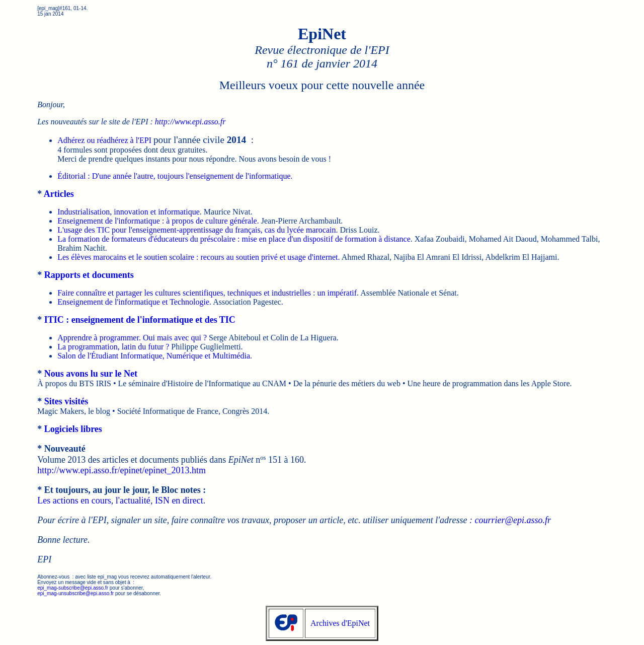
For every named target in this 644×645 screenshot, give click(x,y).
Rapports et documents (89, 275)
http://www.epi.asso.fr (190, 122)
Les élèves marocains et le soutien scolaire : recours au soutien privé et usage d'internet (197, 257)
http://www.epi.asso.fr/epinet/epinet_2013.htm (122, 470)
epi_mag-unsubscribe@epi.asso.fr (75, 593)
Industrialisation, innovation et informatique (129, 212)
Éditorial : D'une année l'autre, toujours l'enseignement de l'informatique (174, 176)
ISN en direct (179, 500)
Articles (59, 194)
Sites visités (66, 401)
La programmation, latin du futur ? (113, 347)
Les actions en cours (74, 500)
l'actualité (133, 500)
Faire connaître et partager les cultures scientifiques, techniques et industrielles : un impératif (207, 293)
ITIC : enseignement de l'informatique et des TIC (140, 320)
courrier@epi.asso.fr (513, 520)
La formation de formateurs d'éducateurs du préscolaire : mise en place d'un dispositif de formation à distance (234, 239)
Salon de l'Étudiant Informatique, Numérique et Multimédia (154, 356)
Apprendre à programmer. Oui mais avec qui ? (132, 338)
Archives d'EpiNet (340, 623)
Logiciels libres (73, 429)
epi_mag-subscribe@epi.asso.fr (73, 588)
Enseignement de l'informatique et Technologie (133, 302)
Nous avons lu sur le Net (91, 374)
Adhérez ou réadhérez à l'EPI (104, 140)
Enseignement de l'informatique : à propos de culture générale (157, 221)
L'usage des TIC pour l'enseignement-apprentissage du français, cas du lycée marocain (196, 230)
